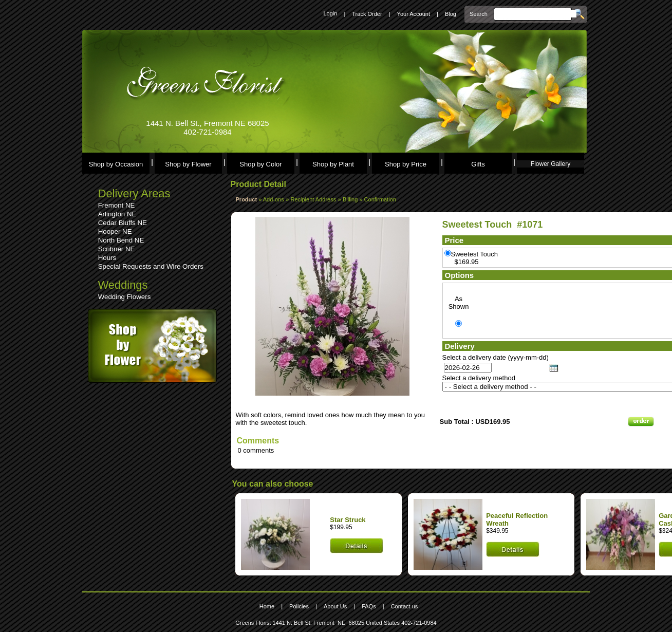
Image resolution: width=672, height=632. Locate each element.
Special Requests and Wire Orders (151, 266)
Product (247, 199)
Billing (351, 199)
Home (267, 606)
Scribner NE (117, 249)
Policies (299, 606)
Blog (451, 14)
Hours (107, 258)
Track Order (367, 14)
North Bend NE (121, 240)
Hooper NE (115, 231)
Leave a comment (264, 407)
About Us (335, 606)
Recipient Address (314, 199)
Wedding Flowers (125, 297)
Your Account (414, 14)
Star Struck (348, 520)
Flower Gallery (550, 164)
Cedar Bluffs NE (123, 223)
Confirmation (380, 199)
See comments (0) (264, 399)
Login (330, 13)
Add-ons (274, 199)
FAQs (369, 606)
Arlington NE (117, 214)
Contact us (405, 606)
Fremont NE (117, 205)
